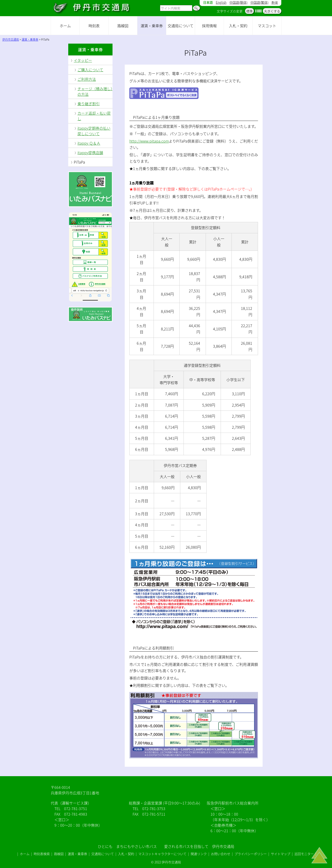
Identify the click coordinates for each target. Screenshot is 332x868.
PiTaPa (79, 162)
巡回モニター (304, 854)
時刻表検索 (42, 854)
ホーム (65, 26)
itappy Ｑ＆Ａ (89, 143)
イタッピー (83, 60)
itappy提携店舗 (90, 153)
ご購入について (90, 70)
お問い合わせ (221, 854)
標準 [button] (249, 11)
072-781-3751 (76, 808)
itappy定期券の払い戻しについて (94, 131)
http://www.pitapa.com (149, 141)
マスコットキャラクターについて (162, 854)
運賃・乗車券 (152, 26)
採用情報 (209, 26)
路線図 (123, 26)
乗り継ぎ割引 (89, 104)
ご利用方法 (87, 79)
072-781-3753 (154, 808)
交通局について (181, 26)
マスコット (267, 26)
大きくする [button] (272, 11)
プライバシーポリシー (251, 854)
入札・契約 (238, 26)
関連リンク (199, 854)
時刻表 (94, 26)
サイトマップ (281, 854)
